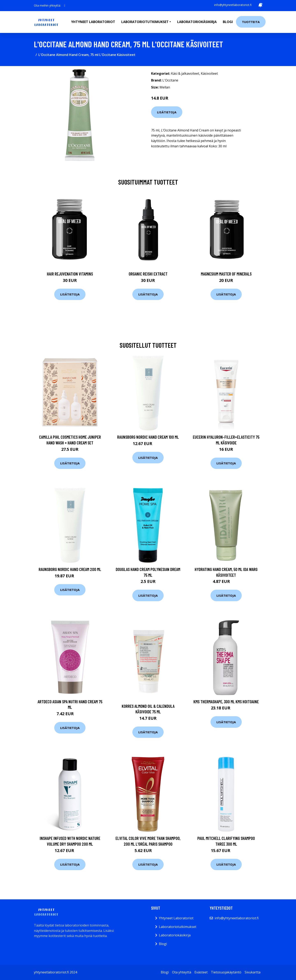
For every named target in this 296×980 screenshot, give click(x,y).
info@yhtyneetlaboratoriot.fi (233, 5)
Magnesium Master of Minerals (226, 274)
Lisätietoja (167, 112)
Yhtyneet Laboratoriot (176, 918)
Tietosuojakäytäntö (226, 972)
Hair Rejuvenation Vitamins (70, 274)
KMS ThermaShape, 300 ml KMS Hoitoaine (226, 702)
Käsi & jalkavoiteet (185, 73)
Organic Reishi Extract (148, 274)
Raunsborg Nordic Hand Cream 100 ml (148, 437)
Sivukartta (253, 972)
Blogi (228, 22)
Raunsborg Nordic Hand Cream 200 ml (70, 569)
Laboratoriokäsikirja (197, 22)
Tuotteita (251, 22)
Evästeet (201, 972)
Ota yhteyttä (182, 972)
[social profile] (65, 6)
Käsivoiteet (209, 73)
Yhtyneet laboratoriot (93, 22)
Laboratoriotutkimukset (178, 927)
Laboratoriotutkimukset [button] (145, 22)
